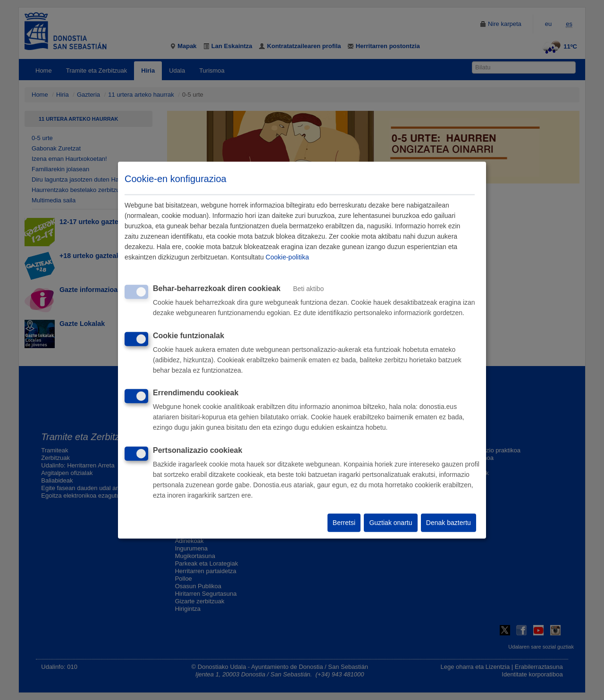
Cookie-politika (287, 257)
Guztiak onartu (390, 523)
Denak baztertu (449, 523)
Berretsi (344, 523)
